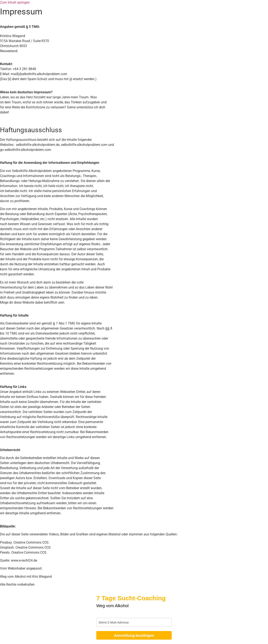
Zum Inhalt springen (15, 2)
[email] (134, 622)
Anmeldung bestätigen (134, 635)
